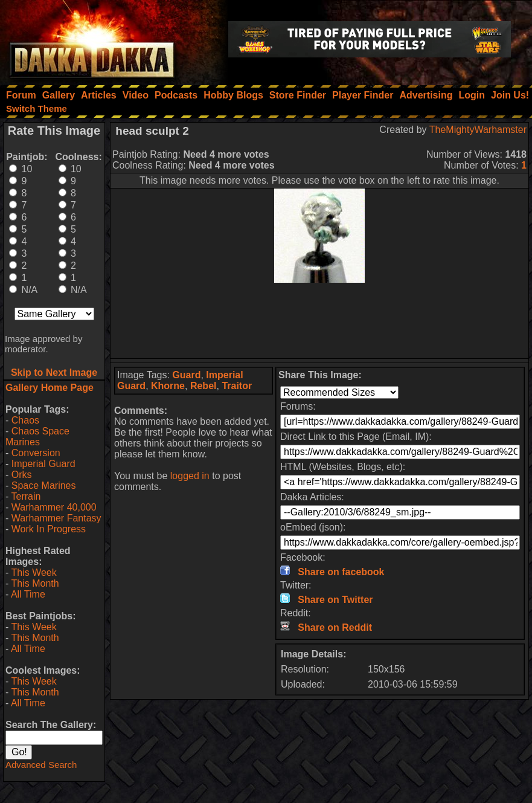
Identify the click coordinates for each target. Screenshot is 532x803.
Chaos (25, 420)
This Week (34, 572)
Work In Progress (49, 529)
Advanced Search (41, 765)
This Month (35, 583)
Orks (22, 475)
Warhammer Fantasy (56, 518)
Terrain (26, 496)
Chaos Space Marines (37, 437)
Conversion (36, 453)
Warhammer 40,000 (54, 507)
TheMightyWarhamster (478, 130)
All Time (28, 594)
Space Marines (44, 485)
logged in (190, 476)
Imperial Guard (43, 464)
